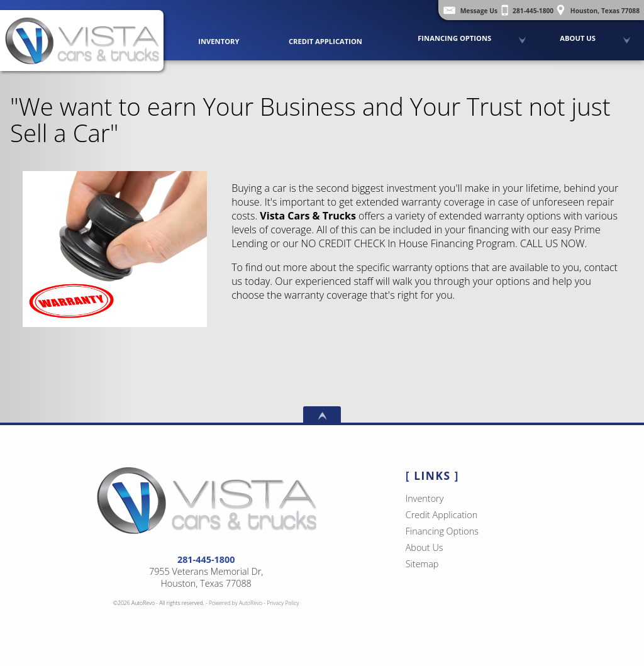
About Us (425, 547)
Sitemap (422, 564)
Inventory (425, 498)
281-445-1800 (206, 559)
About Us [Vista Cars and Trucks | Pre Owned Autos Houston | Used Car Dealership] (578, 38)
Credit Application (325, 41)
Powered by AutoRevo (236, 603)
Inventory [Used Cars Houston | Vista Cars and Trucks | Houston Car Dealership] (219, 41)
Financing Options (454, 38)
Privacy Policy (283, 603)
